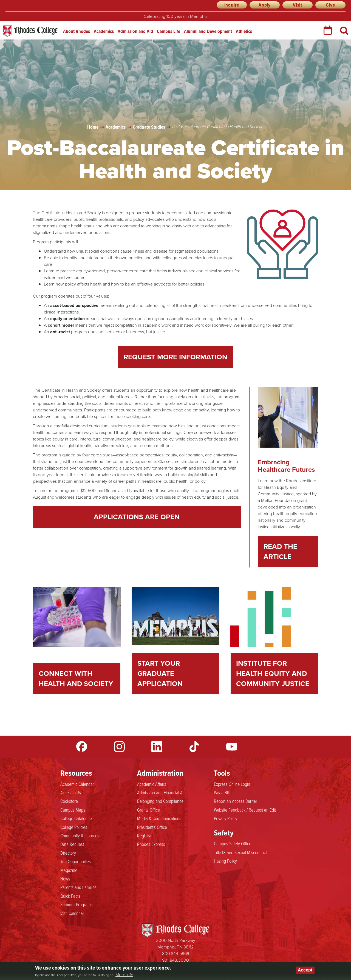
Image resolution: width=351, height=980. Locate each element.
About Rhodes (77, 31)
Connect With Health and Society (76, 678)
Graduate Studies (149, 127)
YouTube (232, 747)
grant (302, 500)
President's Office (152, 827)
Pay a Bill (222, 792)
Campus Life (169, 31)
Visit (298, 5)
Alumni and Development (208, 31)
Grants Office (148, 810)
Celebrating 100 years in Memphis (175, 16)
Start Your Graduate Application (160, 673)
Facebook (82, 747)
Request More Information (175, 357)
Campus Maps (73, 810)
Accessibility (71, 792)
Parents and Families (78, 887)
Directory (68, 853)
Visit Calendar (72, 913)
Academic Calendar (77, 784)
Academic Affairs (152, 784)
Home (93, 127)
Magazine (69, 870)
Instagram (119, 747)
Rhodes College (30, 31)
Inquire (232, 5)
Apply (265, 5)
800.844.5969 (176, 954)
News (65, 879)
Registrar (145, 835)
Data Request (72, 844)
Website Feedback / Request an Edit (245, 810)
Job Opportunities (76, 861)
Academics (104, 31)
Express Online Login (232, 784)
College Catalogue (76, 818)
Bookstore (69, 801)
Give (330, 5)
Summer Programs (77, 904)
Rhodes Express (151, 844)
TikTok (194, 747)
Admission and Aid (135, 31)
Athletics (244, 31)
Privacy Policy (226, 818)
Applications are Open (137, 517)
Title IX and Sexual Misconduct (240, 852)
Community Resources (80, 835)
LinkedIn (157, 747)
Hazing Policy (225, 861)
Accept (305, 970)
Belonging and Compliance (160, 801)
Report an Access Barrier (236, 801)
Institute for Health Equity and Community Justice (273, 673)
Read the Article (280, 551)
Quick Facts (70, 896)
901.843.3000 (175, 960)
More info (124, 975)
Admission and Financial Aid (161, 792)
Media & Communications (159, 818)
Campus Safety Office (233, 843)
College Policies (74, 827)
